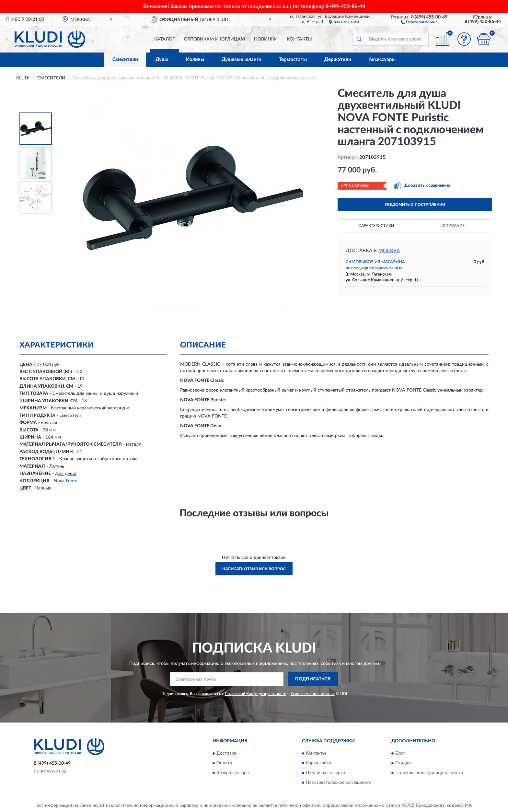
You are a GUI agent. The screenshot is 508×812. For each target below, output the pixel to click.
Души (162, 59)
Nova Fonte (65, 481)
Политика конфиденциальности (429, 773)
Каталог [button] (165, 39)
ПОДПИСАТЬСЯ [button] (313, 679)
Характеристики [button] (376, 226)
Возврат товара (233, 773)
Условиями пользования (313, 694)
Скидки (403, 763)
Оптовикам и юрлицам (214, 39)
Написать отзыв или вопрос (254, 569)
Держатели (338, 59)
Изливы (195, 59)
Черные (43, 488)
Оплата (224, 763)
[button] (419, 22)
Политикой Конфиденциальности (256, 694)
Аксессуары (382, 59)
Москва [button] (389, 251)
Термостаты (293, 59)
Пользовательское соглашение (338, 783)
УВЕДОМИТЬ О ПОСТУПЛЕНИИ (415, 205)
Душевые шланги (242, 59)
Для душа (66, 474)
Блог (400, 754)
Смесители (125, 59)
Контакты (299, 39)
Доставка (226, 754)
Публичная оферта (325, 773)
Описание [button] (453, 226)
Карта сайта (318, 763)
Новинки (266, 39)
